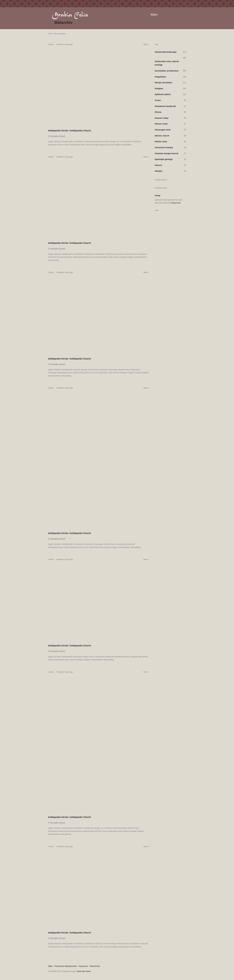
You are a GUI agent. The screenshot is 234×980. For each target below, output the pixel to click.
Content (51, 44)
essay (157, 195)
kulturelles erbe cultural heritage (85, 145)
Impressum (83, 966)
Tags (56, 34)
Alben (154, 15)
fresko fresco (131, 254)
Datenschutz (95, 966)
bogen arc (116, 142)
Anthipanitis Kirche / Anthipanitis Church (69, 131)
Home (50, 34)
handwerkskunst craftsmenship (71, 257)
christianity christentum (131, 142)
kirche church (64, 145)
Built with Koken (84, 971)
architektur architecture (84, 142)
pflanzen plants (107, 145)
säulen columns (142, 373)
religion (118, 145)
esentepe (62, 34)
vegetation (127, 145)
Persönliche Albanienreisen (66, 966)
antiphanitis (68, 142)
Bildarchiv (64, 22)
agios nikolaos (55, 142)
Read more (176, 203)
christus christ (111, 828)
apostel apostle (81, 370)
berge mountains (102, 142)
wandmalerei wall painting (60, 376)
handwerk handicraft (126, 544)
